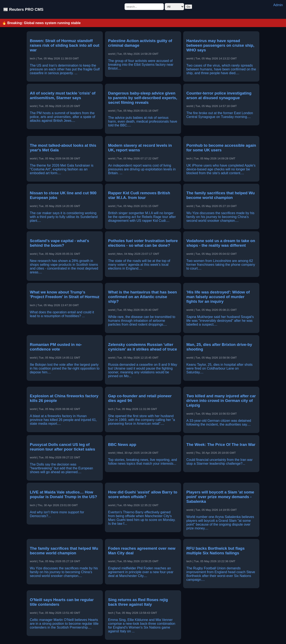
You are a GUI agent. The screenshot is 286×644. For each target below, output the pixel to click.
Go (188, 7)
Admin (278, 5)
